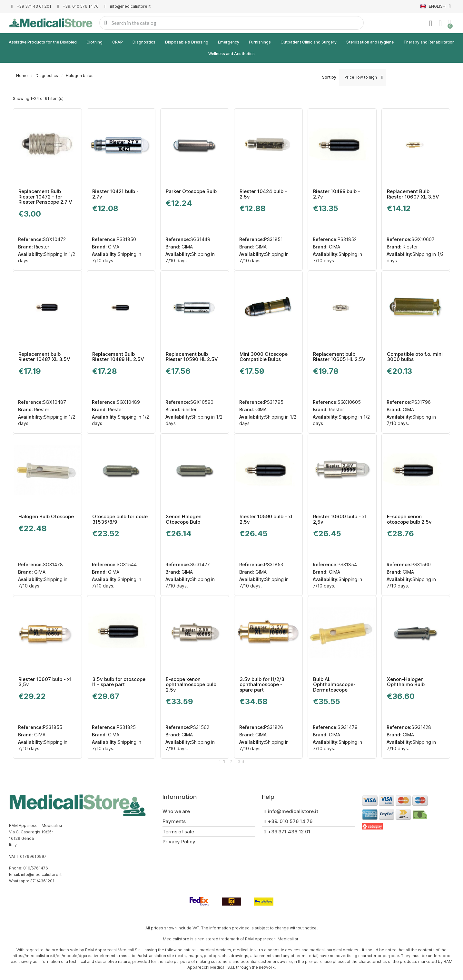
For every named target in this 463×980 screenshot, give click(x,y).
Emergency (229, 42)
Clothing (94, 42)
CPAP (118, 42)
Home (22, 76)
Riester (41, 247)
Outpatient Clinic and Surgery (309, 42)
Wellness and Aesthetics (231, 54)
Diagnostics (144, 42)
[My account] (430, 24)
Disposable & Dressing (187, 42)
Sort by (329, 77)
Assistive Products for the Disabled (43, 42)
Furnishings (260, 42)
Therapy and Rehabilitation (429, 42)
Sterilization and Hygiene (370, 42)
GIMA (113, 247)
